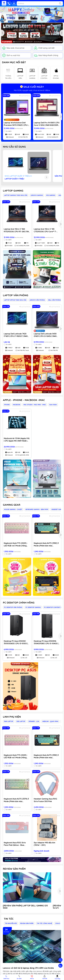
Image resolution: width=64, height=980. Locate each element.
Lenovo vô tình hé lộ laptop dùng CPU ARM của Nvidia (28, 968)
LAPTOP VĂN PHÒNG (16, 295)
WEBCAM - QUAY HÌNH (50, 721)
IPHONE (7, 405)
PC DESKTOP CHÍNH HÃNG (19, 603)
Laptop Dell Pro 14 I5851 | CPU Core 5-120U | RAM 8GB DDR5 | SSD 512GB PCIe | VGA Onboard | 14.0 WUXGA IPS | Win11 (47, 124)
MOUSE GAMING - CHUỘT (13, 509)
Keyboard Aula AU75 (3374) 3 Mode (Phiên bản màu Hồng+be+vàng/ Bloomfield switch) (16, 800)
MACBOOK (17, 405)
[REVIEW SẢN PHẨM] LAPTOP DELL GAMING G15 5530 (25, 907)
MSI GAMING (51, 195)
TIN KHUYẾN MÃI (11, 923)
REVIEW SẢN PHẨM (14, 869)
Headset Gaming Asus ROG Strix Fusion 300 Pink (45, 800)
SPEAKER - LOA (34, 721)
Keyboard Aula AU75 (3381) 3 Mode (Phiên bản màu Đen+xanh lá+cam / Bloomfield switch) (46, 544)
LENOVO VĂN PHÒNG (37, 300)
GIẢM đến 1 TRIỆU (32, 90)
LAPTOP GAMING (13, 191)
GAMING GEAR (12, 505)
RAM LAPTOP (9, 721)
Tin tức (9, 919)
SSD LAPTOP (21, 721)
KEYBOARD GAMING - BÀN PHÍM (37, 509)
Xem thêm (53, 405)
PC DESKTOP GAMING (33, 607)
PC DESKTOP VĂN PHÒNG (13, 607)
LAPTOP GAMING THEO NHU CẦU (16, 195)
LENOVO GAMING (37, 195)
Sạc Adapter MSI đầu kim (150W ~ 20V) (44, 844)
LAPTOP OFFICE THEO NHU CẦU (15, 300)
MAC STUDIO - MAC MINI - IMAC (35, 405)
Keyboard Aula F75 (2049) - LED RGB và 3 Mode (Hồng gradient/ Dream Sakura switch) (16, 544)
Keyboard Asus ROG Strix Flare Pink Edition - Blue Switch (15, 844)
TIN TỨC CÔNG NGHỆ (44, 923)
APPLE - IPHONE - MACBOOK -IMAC (24, 400)
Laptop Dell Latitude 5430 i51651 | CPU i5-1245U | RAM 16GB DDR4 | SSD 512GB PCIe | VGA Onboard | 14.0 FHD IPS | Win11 (46, 335)
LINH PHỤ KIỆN (12, 717)
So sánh (8, 131)
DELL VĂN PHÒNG (54, 300)
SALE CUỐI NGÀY (32, 87)
